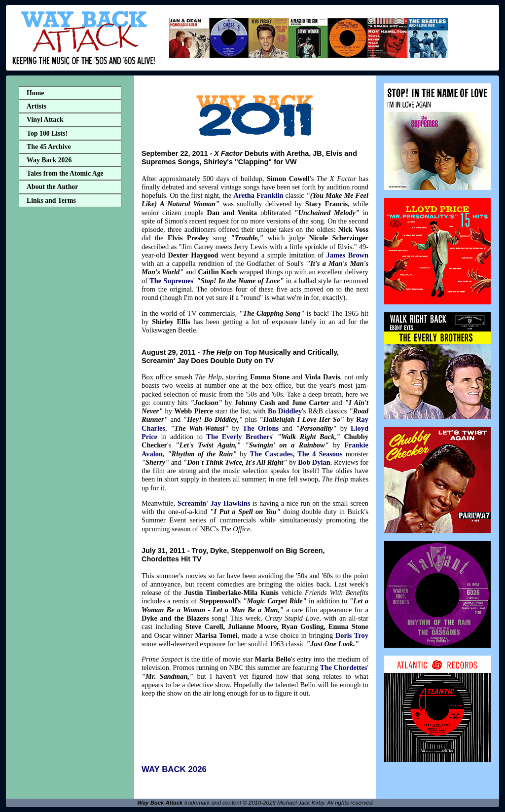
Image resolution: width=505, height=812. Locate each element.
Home (35, 93)
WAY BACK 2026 (174, 769)
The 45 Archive (49, 147)
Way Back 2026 (49, 160)
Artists (36, 106)
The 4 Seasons (320, 454)
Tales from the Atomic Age (65, 173)
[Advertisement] (70, 367)
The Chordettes (344, 667)
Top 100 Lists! (47, 133)
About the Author (52, 187)
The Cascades (271, 454)
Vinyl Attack (45, 120)
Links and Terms (51, 201)
